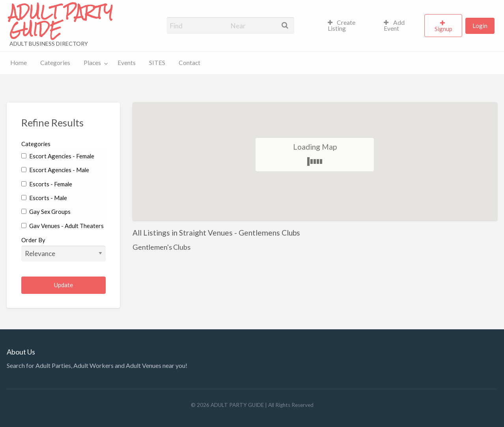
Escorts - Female (47, 184)
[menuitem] (349, 26)
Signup (443, 29)
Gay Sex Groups (46, 212)
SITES (157, 63)
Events (127, 63)
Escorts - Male (44, 198)
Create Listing (342, 26)
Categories (55, 63)
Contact (189, 63)
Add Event (394, 26)
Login (480, 26)
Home (19, 63)
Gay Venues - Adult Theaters (63, 226)
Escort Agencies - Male (55, 170)
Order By (64, 249)
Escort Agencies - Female (58, 156)
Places (92, 63)
